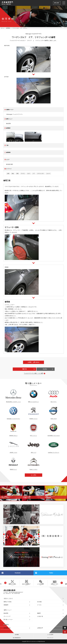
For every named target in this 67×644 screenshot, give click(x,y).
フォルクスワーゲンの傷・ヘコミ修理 (34, 373)
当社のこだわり (8, 599)
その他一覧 (40, 617)
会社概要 (17, 635)
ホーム (2, 28)
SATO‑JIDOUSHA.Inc (33, 642)
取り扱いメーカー (8, 620)
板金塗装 (6, 614)
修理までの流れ (8, 602)
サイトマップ (50, 638)
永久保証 (39, 602)
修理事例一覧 (7, 628)
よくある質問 (50, 635)
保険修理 (6, 605)
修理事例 (8, 28)
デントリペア (7, 617)
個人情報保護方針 (17, 638)
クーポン (39, 605)
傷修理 (39, 614)
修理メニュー (8, 610)
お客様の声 (40, 628)
